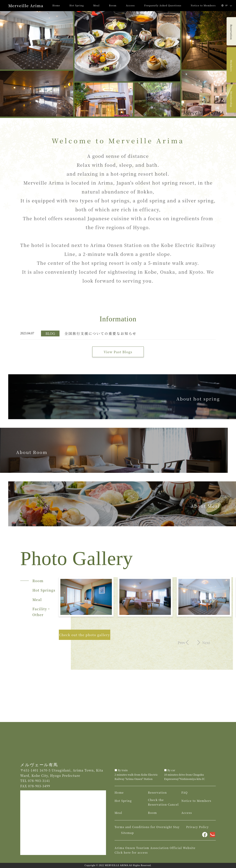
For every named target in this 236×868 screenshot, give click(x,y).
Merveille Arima (26, 6)
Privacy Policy (198, 827)
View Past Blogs (118, 352)
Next (205, 643)
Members (231, 66)
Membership (231, 99)
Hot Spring (77, 5)
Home (56, 5)
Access (130, 5)
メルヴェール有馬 (39, 765)
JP (226, 5)
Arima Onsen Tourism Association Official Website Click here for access (155, 850)
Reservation (231, 32)
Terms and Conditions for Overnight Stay (147, 827)
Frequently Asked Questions (163, 5)
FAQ (184, 793)
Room (113, 5)
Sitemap (128, 833)
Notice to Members (203, 5)
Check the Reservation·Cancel (163, 802)
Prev (180, 643)
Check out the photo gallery (85, 635)
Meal (96, 5)
